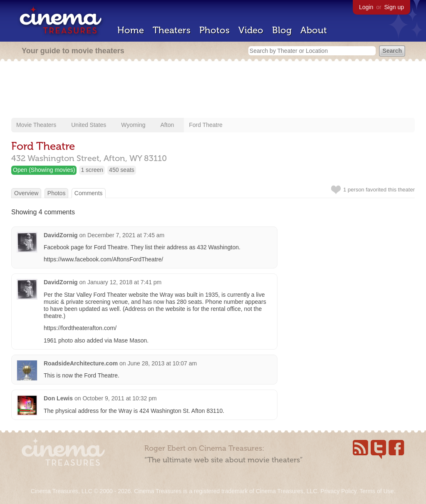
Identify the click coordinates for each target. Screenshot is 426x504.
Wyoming (133, 125)
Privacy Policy (338, 491)
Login (366, 7)
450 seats (122, 170)
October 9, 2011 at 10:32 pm (119, 398)
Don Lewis (58, 398)
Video (251, 30)
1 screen (92, 170)
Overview (26, 193)
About (314, 30)
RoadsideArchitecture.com (81, 363)
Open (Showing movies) (44, 170)
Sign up (394, 7)
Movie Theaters (36, 125)
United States (89, 125)
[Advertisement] (213, 90)
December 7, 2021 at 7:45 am (126, 235)
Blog (282, 30)
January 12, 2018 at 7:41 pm (124, 282)
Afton (167, 125)
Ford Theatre (206, 125)
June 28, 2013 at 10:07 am (162, 363)
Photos (214, 30)
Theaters (172, 30)
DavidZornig (61, 235)
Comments (89, 193)
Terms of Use (376, 491)
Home (131, 30)
